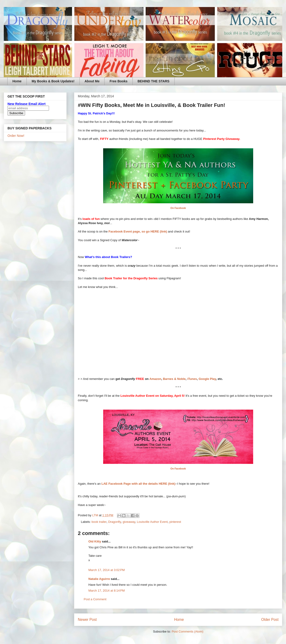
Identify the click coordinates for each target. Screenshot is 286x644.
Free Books (118, 81)
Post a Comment (95, 599)
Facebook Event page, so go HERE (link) (138, 231)
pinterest (175, 522)
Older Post (270, 620)
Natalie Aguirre (99, 579)
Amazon (155, 379)
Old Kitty (95, 541)
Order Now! (16, 136)
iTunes (192, 379)
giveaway (129, 522)
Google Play (207, 379)
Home (17, 81)
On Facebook (178, 208)
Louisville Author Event (152, 522)
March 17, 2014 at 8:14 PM (107, 591)
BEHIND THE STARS (154, 81)
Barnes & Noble (174, 379)
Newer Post (87, 620)
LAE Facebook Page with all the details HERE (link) (138, 484)
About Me (92, 81)
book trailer (99, 522)
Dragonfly (115, 522)
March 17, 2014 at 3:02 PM (107, 570)
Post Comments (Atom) (187, 631)
